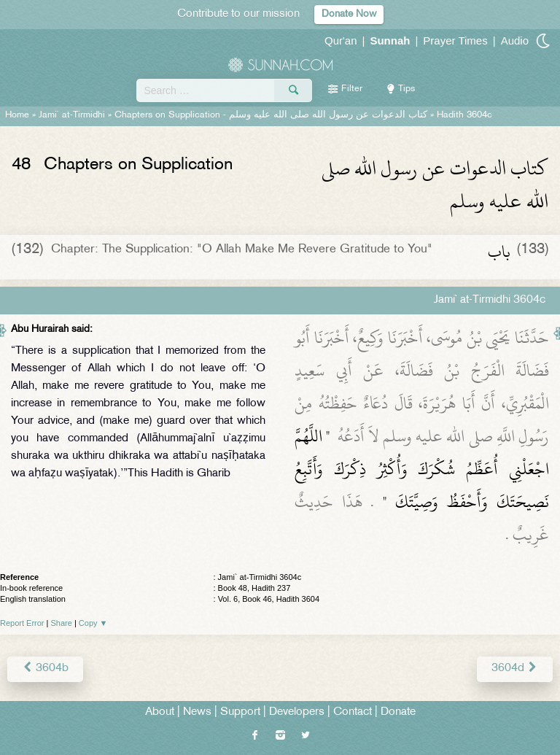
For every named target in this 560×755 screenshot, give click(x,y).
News (197, 712)
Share (62, 623)
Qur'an (341, 40)
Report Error (22, 623)
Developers (297, 712)
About (160, 712)
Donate (398, 712)
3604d (515, 669)
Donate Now (349, 14)
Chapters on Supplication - (271, 115)
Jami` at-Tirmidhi (72, 115)
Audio (515, 40)
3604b (45, 669)
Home (17, 115)
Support (240, 712)
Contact (353, 712)
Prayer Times (455, 40)
